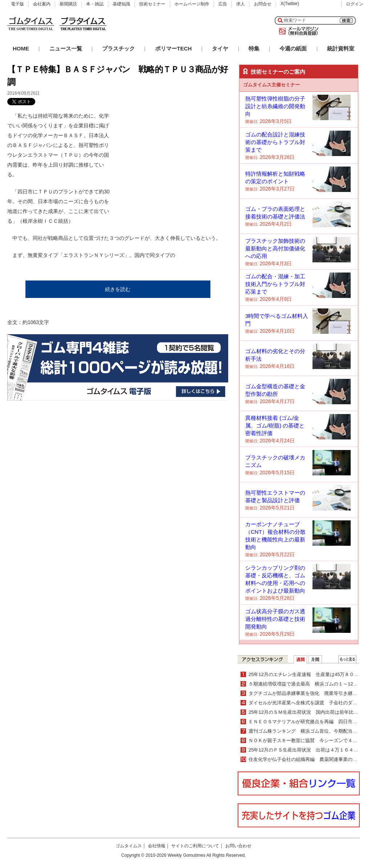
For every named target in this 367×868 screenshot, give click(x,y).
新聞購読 (68, 4)
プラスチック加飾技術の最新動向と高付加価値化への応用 (275, 248)
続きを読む (118, 289)
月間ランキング (315, 659)
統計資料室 (341, 48)
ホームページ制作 (192, 4)
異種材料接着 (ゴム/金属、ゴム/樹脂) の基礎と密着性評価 (275, 425)
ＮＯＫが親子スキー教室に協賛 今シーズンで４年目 (305, 740)
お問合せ (263, 4)
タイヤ (220, 48)
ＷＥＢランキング (347, 659)
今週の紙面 (293, 48)
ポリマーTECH (174, 48)
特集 (254, 48)
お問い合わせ (238, 846)
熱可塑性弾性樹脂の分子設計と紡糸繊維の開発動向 (275, 106)
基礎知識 (121, 4)
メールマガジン (297, 31)
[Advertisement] (167, 156)
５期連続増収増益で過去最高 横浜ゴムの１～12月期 (305, 684)
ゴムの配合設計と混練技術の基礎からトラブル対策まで (275, 142)
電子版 (17, 4)
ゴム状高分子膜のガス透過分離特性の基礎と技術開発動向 (275, 619)
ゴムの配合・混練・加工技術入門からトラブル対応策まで (275, 284)
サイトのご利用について (195, 846)
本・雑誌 (95, 4)
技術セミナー (152, 4)
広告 (223, 4)
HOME (21, 48)
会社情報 (157, 846)
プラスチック (118, 48)
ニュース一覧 (66, 48)
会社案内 (42, 4)
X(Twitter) (290, 4)
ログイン (355, 4)
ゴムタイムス (129, 846)
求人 (241, 4)
